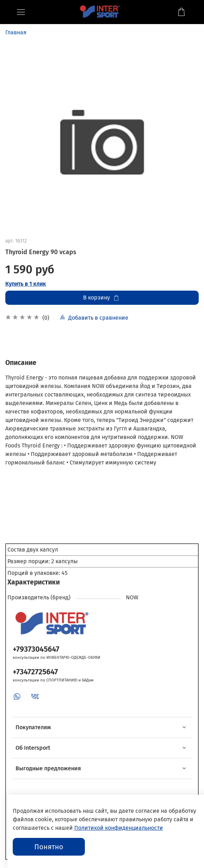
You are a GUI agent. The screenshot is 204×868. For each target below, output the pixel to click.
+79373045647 (36, 649)
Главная (16, 32)
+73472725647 (35, 672)
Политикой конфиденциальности (119, 828)
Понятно (49, 847)
